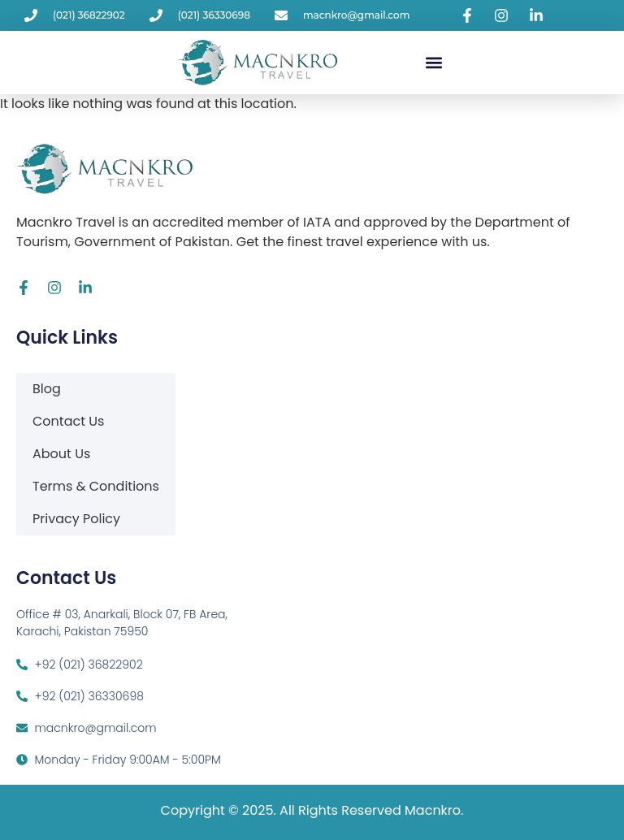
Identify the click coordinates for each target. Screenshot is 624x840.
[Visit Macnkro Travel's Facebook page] (470, 15)
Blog (47, 389)
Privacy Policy (76, 519)
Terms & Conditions (96, 486)
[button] (434, 62)
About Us (61, 454)
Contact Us (68, 421)
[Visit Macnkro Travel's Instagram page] (504, 15)
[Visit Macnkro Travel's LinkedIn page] (539, 15)
